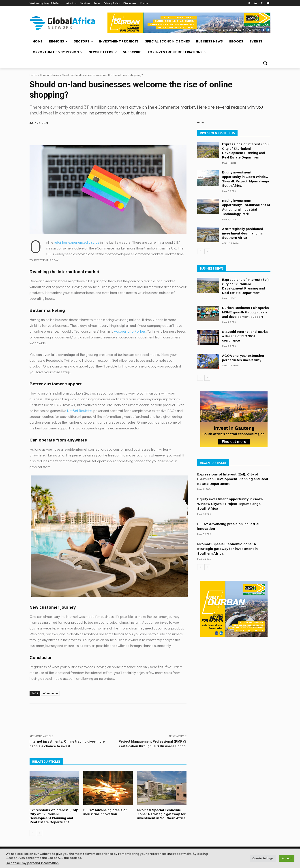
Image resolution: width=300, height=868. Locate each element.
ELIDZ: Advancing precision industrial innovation (106, 812)
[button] (265, 63)
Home (33, 75)
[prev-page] (32, 832)
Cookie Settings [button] (263, 858)
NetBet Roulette (79, 411)
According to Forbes (130, 331)
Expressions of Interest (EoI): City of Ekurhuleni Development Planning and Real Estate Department (54, 816)
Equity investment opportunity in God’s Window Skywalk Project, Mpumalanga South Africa (230, 504)
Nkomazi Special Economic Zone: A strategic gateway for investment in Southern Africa (160, 816)
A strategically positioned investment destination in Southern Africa (243, 233)
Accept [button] (287, 858)
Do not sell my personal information (32, 863)
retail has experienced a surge (77, 242)
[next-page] (40, 832)
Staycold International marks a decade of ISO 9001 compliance (245, 336)
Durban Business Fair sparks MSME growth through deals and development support (245, 312)
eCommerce (50, 693)
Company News (49, 75)
